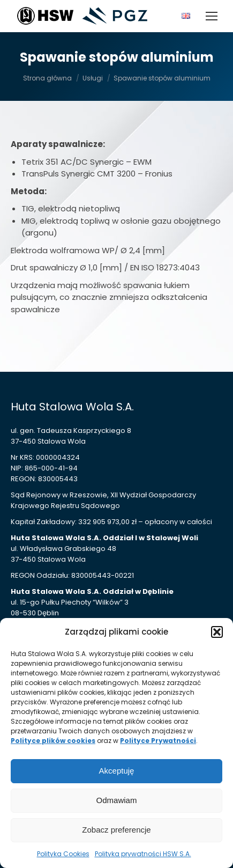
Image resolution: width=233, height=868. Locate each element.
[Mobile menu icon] (212, 16)
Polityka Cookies (63, 854)
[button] (217, 632)
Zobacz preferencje (116, 830)
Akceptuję (117, 771)
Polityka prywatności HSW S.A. (143, 854)
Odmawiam (117, 800)
